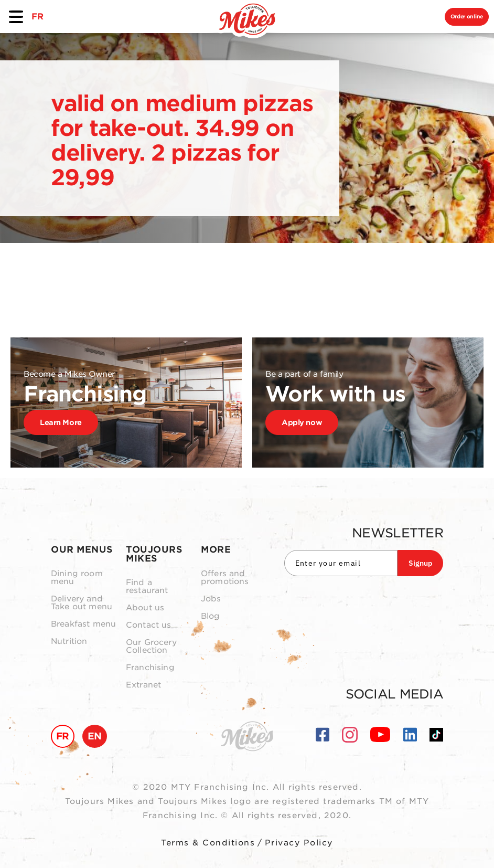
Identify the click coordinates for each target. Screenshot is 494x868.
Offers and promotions (225, 578)
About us (145, 608)
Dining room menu (77, 578)
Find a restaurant (147, 587)
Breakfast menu (83, 624)
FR (37, 17)
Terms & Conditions (208, 843)
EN (95, 736)
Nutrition (69, 642)
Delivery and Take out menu (82, 603)
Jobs (211, 599)
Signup (420, 563)
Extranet (143, 685)
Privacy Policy (299, 843)
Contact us (149, 625)
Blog (211, 616)
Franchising (150, 668)
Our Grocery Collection (151, 647)
